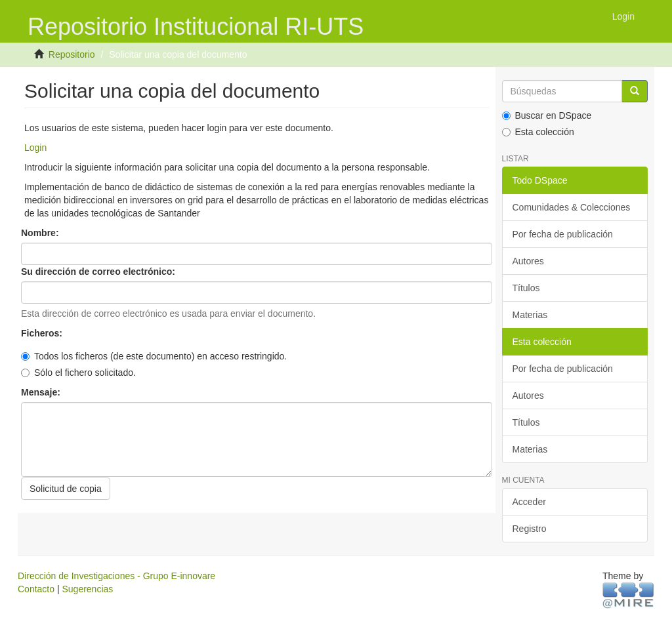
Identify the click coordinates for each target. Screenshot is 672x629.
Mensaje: (42, 392)
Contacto (36, 589)
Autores (528, 261)
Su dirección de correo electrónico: (99, 272)
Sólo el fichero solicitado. (78, 373)
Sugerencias (87, 589)
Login (35, 148)
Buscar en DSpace (547, 115)
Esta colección (538, 132)
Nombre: (41, 233)
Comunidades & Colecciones (572, 207)
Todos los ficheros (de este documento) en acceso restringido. (154, 356)
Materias (530, 315)
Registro (530, 529)
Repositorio (72, 54)
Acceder (529, 502)
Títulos (526, 288)
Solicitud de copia (66, 489)
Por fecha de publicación (563, 234)
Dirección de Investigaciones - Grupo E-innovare (116, 576)
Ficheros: (43, 333)
